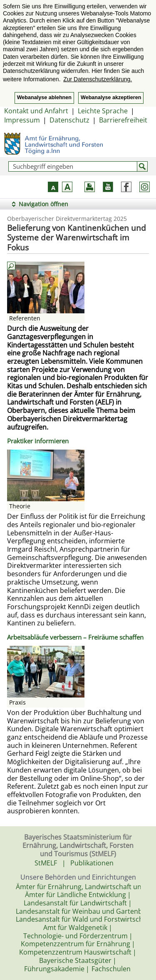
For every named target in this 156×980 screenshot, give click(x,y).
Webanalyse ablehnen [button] (44, 97)
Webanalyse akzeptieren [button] (111, 97)
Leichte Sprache (103, 111)
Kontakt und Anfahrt (36, 111)
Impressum (22, 120)
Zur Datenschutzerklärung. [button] (98, 79)
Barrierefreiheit (123, 120)
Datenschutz (69, 120)
